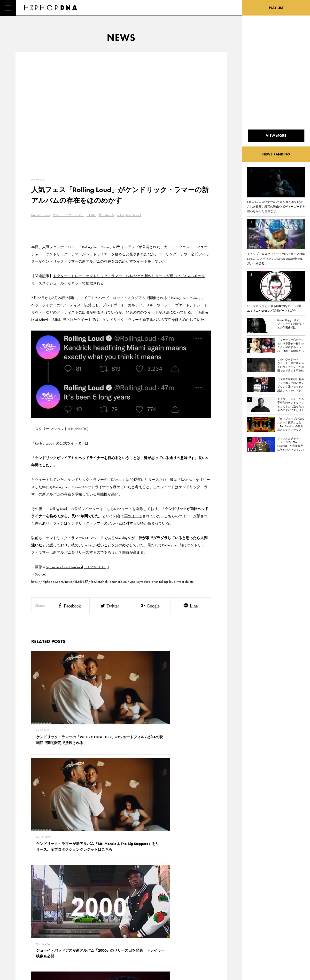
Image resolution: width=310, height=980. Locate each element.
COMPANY (46, 933)
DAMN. (91, 215)
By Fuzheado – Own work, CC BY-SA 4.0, (77, 567)
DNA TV (21, 925)
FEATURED (23, 942)
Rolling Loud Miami (129, 215)
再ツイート (133, 516)
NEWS (21, 933)
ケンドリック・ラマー (68, 215)
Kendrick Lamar (41, 215)
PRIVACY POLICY (50, 925)
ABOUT (21, 950)
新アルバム (106, 215)
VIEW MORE (121, 849)
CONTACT (45, 916)
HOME (21, 916)
